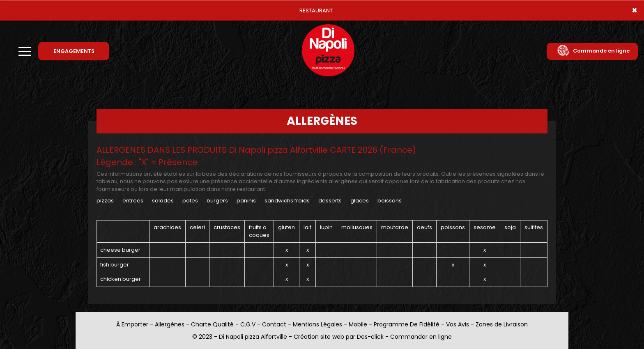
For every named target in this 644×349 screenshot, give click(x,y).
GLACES (360, 201)
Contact (274, 324)
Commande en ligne (593, 51)
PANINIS (246, 201)
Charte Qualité (212, 324)
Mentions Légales (317, 324)
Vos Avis (458, 324)
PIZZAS (105, 201)
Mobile (358, 324)
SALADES (163, 201)
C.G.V (248, 324)
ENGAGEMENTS (74, 51)
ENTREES (133, 201)
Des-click (370, 337)
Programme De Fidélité (407, 324)
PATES (190, 201)
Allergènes (170, 324)
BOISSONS (390, 201)
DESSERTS (330, 201)
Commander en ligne (421, 337)
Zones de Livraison (502, 324)
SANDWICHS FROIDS (287, 201)
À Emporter (132, 324)
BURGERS (218, 201)
